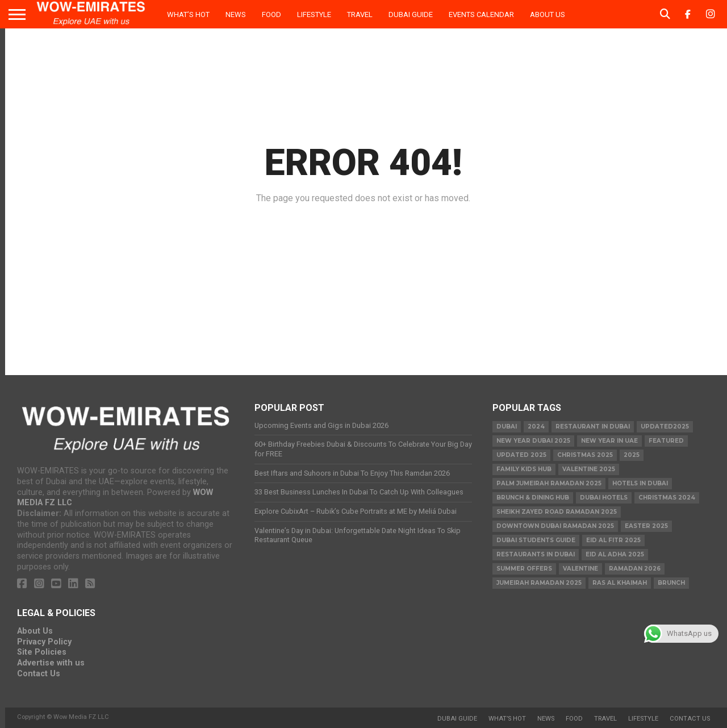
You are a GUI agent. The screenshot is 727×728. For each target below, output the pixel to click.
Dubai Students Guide (536, 540)
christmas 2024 (667, 498)
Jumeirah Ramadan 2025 (539, 583)
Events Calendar (481, 14)
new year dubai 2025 (533, 441)
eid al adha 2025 (615, 554)
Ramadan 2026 (635, 569)
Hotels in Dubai (640, 483)
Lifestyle (314, 14)
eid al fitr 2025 (613, 540)
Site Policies (42, 652)
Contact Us (39, 674)
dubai (507, 427)
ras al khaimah (620, 583)
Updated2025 (665, 427)
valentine (580, 569)
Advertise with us (51, 663)
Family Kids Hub (524, 469)
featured (666, 441)
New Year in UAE (609, 441)
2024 (536, 427)
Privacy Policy (44, 642)
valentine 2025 (589, 469)
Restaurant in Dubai (593, 427)
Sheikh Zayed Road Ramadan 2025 (557, 512)
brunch (671, 583)
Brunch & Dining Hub (533, 498)
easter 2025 (646, 526)
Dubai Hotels (604, 498)
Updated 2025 (521, 455)
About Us (548, 14)
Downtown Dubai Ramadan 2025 (555, 526)
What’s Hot (188, 14)
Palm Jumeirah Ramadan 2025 (549, 483)
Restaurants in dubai (536, 554)
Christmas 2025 (585, 455)
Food (271, 14)
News (236, 14)
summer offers (524, 569)
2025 (632, 455)
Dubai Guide (411, 14)
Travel (360, 14)
